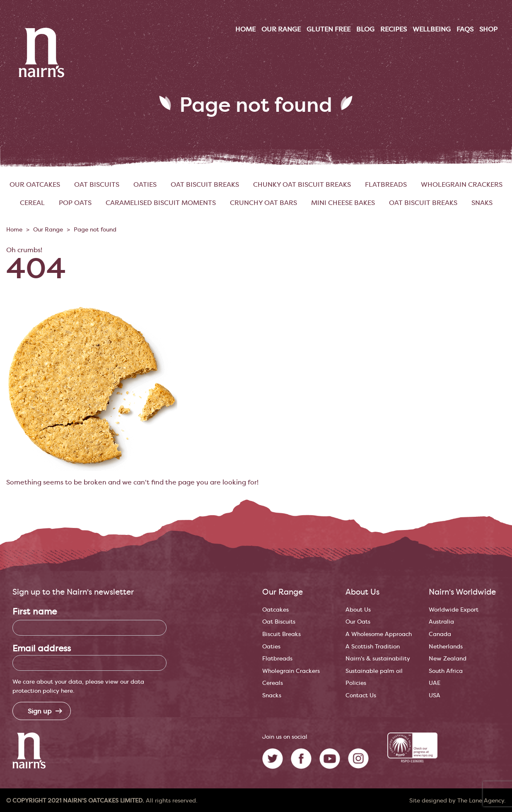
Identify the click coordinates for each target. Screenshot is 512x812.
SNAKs (482, 203)
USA (435, 695)
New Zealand (448, 659)
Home (245, 29)
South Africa (446, 671)
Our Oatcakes (35, 185)
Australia (441, 622)
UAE (435, 683)
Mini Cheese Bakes (343, 203)
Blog (365, 29)
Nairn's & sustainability (378, 659)
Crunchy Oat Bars (263, 203)
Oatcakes (275, 610)
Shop (488, 29)
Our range (281, 29)
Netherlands (446, 647)
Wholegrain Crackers (462, 185)
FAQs (465, 29)
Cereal (32, 203)
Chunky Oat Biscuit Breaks (302, 185)
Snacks (272, 695)
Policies (356, 683)
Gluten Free (328, 29)
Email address (42, 649)
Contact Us (361, 695)
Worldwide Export (454, 610)
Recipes (394, 29)
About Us (358, 610)
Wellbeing (432, 29)
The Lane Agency (481, 801)
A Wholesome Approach (379, 634)
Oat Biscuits (97, 185)
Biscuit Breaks (281, 634)
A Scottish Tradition (373, 647)
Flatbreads (386, 185)
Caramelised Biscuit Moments (161, 203)
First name (35, 612)
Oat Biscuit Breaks (205, 185)
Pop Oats (75, 203)
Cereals (273, 683)
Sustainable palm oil (374, 671)
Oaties (145, 185)
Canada (440, 634)
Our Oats (358, 622)
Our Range (48, 230)
